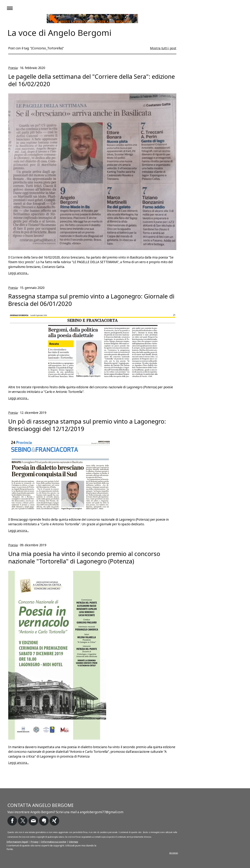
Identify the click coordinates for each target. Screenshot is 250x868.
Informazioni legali (17, 842)
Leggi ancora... (18, 273)
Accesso (174, 853)
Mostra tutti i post (163, 48)
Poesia (13, 68)
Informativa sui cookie (54, 842)
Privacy (35, 842)
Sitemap (73, 842)
